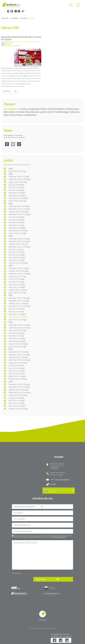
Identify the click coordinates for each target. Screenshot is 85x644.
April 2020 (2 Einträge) (17, 338)
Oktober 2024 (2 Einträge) (19, 212)
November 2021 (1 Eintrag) (19, 301)
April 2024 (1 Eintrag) (17, 225)
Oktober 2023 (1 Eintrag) (18, 244)
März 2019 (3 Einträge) (17, 376)
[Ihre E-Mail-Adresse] (42, 525)
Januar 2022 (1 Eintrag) (17, 293)
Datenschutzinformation (58, 537)
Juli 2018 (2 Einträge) (16, 398)
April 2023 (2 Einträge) (17, 257)
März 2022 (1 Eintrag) (17, 287)
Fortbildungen (62, 112)
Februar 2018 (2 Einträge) (18, 409)
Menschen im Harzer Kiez (17, 112)
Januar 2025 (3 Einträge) (18, 201)
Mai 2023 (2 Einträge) (17, 255)
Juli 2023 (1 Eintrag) (16, 249)
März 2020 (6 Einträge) (17, 341)
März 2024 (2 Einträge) (17, 228)
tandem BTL (5, 18)
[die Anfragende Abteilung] (42, 507)
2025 (11, 174)
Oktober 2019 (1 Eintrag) (18, 357)
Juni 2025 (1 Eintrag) (16, 187)
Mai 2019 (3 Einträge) (17, 371)
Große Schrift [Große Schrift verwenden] (19, 11)
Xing (19, 144)
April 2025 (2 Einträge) (17, 193)
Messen (34, 112)
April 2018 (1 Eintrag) (17, 403)
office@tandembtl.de (62, 479)
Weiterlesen (10, 92)
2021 (11, 295)
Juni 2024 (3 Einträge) (17, 220)
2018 (11, 382)
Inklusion (75, 112)
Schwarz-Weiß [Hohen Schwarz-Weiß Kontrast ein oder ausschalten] (8, 11)
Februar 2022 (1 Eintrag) (18, 290)
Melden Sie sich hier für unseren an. (59, 491)
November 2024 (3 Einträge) (19, 209)
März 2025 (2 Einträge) (17, 196)
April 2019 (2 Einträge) (17, 373)
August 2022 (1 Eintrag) (18, 276)
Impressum (38, 628)
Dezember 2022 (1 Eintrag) (19, 268)
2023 (11, 236)
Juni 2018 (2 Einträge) (17, 400)
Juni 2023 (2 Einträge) (17, 252)
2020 (11, 322)
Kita (6, 115)
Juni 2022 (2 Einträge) (17, 279)
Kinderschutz (72, 109)
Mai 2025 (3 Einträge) (17, 190)
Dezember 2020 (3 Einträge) (19, 325)
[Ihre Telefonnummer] (42, 531)
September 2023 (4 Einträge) (20, 247)
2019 (11, 349)
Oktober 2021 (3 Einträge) (19, 303)
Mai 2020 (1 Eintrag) (16, 336)
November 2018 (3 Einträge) (19, 387)
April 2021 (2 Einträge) (17, 314)
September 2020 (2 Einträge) (20, 328)
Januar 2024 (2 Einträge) (18, 233)
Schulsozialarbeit (56, 109)
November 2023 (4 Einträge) (19, 241)
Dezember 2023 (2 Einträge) (19, 239)
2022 (11, 266)
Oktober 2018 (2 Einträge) (19, 390)
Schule (12, 115)
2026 (11, 169)
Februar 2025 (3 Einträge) (18, 198)
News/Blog (15, 18)
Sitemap (54, 628)
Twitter (13, 144)
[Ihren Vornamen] (42, 519)
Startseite (11, 5)
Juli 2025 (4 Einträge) (16, 185)
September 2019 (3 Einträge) (20, 360)
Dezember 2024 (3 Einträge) (19, 206)
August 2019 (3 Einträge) (18, 363)
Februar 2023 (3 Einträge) (18, 263)
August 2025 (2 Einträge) (18, 182)
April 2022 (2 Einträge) (17, 285)
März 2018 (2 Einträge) (17, 406)
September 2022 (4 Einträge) (20, 274)
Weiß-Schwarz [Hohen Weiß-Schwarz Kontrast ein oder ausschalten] (12, 11)
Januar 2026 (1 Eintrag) (17, 171)
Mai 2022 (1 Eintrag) (16, 282)
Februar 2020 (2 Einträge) (18, 344)
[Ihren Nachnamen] (42, 513)
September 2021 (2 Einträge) (20, 306)
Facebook (7, 144)
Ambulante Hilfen (37, 109)
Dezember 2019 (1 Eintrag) (19, 352)
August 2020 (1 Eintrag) (18, 330)
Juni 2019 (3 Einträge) (17, 368)
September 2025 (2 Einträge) (20, 179)
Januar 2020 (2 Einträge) (18, 347)
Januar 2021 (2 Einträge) (18, 320)
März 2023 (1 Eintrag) (17, 260)
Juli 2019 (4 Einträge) (16, 365)
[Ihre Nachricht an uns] (42, 555)
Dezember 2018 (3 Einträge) (19, 384)
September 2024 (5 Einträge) (20, 214)
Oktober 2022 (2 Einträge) (19, 271)
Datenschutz (47, 628)
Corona (24, 109)
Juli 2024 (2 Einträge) (16, 217)
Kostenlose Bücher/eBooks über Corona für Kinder (21, 38)
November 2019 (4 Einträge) (19, 355)
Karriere (53, 484)
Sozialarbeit (30, 115)
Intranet (31, 628)
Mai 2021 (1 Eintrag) (16, 312)
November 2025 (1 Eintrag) (19, 177)
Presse (20, 115)
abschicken (41, 579)
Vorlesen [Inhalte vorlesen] (23, 11)
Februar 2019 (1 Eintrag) (18, 379)
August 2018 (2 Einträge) (18, 395)
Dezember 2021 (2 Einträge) (19, 298)
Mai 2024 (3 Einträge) (17, 222)
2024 (11, 204)
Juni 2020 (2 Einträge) (17, 333)
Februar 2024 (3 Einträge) (18, 230)
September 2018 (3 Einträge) (20, 392)
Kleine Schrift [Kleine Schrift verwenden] (16, 11)
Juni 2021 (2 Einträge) (17, 309)
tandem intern (47, 112)
